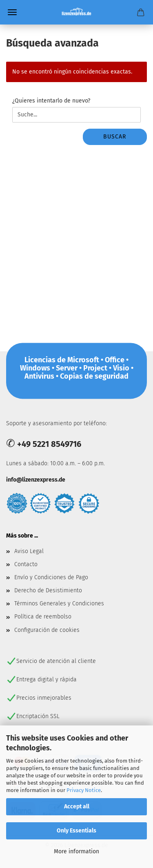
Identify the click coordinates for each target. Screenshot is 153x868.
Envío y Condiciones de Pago (51, 577)
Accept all (77, 807)
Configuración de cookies (47, 630)
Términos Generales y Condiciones (59, 604)
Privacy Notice (84, 790)
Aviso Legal (29, 551)
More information (76, 851)
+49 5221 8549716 (49, 444)
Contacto (26, 564)
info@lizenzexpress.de (36, 480)
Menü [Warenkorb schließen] (12, 12)
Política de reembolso (43, 617)
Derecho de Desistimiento (48, 590)
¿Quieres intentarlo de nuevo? (51, 101)
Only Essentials (76, 831)
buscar (115, 137)
